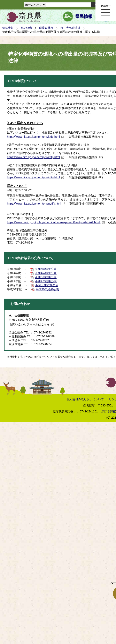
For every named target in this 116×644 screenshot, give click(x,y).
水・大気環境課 (70, 28)
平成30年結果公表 (47, 289)
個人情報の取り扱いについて (85, 399)
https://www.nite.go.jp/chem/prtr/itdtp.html (36, 157)
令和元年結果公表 (47, 285)
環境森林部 (46, 28)
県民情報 (84, 16)
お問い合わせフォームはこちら (32, 324)
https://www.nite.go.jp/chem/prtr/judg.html (36, 137)
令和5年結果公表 (46, 269)
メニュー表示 (106, 10)
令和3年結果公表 (46, 277)
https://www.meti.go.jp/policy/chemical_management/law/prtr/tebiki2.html (56, 222)
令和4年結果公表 (46, 273)
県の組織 (26, 28)
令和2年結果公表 (46, 281)
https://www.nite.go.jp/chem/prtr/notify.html (36, 204)
